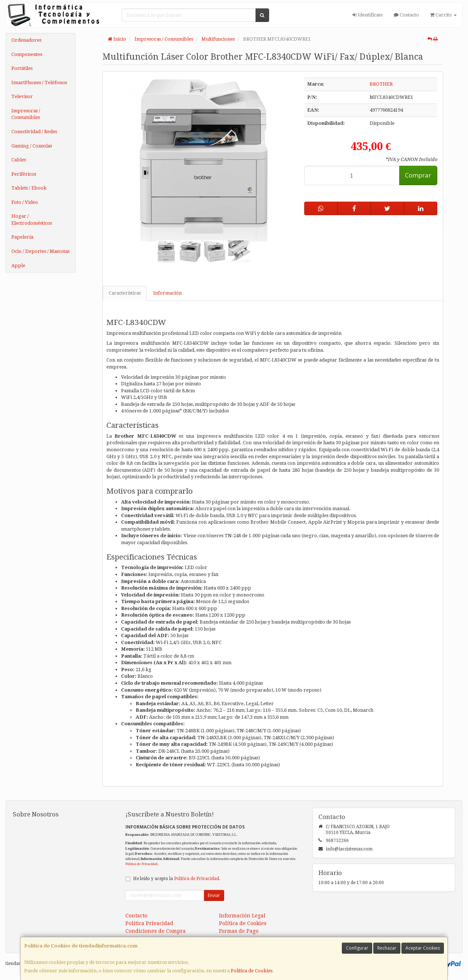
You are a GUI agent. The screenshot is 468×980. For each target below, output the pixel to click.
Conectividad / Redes (34, 132)
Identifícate (368, 15)
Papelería (22, 237)
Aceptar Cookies (423, 948)
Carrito (443, 15)
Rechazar (387, 948)
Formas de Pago (239, 931)
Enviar (214, 895)
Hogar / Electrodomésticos (32, 220)
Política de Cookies (252, 971)
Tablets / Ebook (29, 188)
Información (167, 293)
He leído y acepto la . (177, 879)
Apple (18, 265)
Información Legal (242, 916)
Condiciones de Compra (156, 931)
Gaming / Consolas (32, 146)
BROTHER (381, 84)
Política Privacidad (149, 923)
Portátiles (22, 68)
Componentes (27, 54)
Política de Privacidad (141, 864)
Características (125, 293)
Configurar (357, 948)
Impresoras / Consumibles (26, 114)
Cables (19, 160)
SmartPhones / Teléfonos (39, 83)
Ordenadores (26, 40)
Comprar (418, 175)
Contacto (406, 15)
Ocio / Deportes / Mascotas (40, 251)
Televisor (22, 96)
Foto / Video (25, 202)
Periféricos (24, 174)
